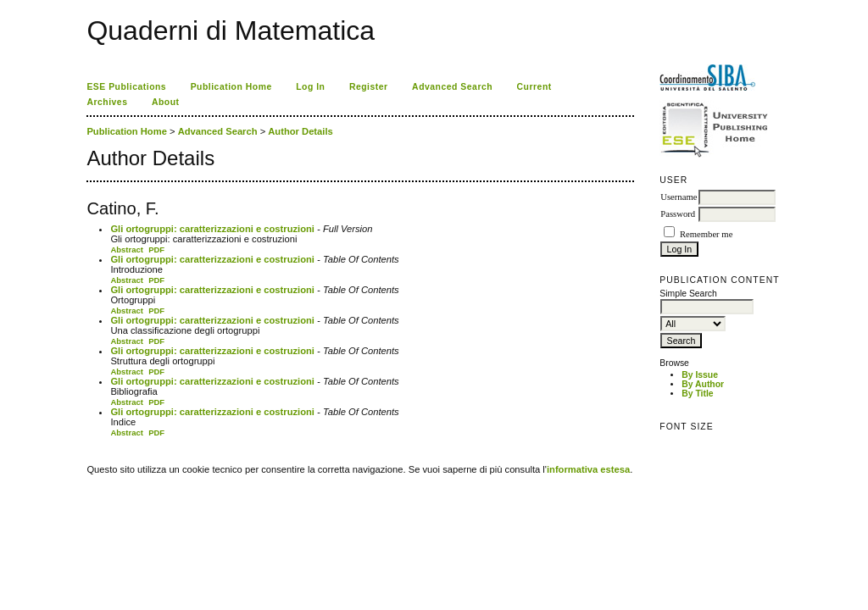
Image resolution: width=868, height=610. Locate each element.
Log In (310, 87)
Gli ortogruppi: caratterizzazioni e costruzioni (212, 229)
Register (369, 87)
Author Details (300, 131)
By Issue (700, 375)
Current (534, 87)
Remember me (706, 234)
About (166, 102)
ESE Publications (126, 87)
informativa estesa (588, 469)
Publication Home (231, 87)
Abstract (127, 250)
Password (678, 214)
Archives (107, 102)
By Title (697, 394)
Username (679, 197)
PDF (156, 250)
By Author (703, 384)
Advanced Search (452, 87)
